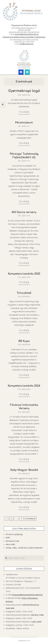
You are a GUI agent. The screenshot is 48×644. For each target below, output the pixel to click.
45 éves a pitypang (14, 534)
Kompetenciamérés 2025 (24, 274)
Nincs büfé (10, 544)
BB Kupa (24, 341)
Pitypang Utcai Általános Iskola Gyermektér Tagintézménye (24, 37)
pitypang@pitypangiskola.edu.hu (27, 34)
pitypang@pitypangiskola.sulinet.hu (27, 595)
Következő (31, 518)
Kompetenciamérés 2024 (24, 386)
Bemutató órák (12, 541)
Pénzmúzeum (24, 123)
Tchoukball (24, 293)
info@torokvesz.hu (27, 44)
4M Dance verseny (24, 212)
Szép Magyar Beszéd (24, 470)
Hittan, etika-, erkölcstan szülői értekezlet (24, 548)
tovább (24, 112)
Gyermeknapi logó (24, 91)
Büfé (8, 538)
